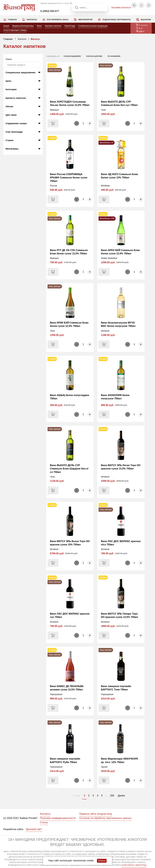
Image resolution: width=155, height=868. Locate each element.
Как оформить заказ (58, 20)
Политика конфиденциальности (58, 818)
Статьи (44, 822)
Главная (12, 20)
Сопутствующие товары (15, 30)
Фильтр (35, 39)
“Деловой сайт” (34, 829)
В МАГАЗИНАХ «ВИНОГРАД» (134, 865)
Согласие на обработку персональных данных (105, 818)
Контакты (32, 20)
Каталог (22, 39)
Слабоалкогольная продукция (93, 26)
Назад (77, 796)
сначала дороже (94, 56)
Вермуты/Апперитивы (23, 26)
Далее (121, 796)
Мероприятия (85, 20)
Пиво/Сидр (70, 26)
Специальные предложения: (21, 72)
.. (106, 796)
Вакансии (146, 20)
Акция (6, 26)
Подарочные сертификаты (117, 20)
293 (112, 796)
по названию (114, 56)
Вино (39, 26)
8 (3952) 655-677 (50, 11)
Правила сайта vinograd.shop (96, 814)
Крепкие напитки (53, 26)
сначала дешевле (72, 56)
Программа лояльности (121, 7)
